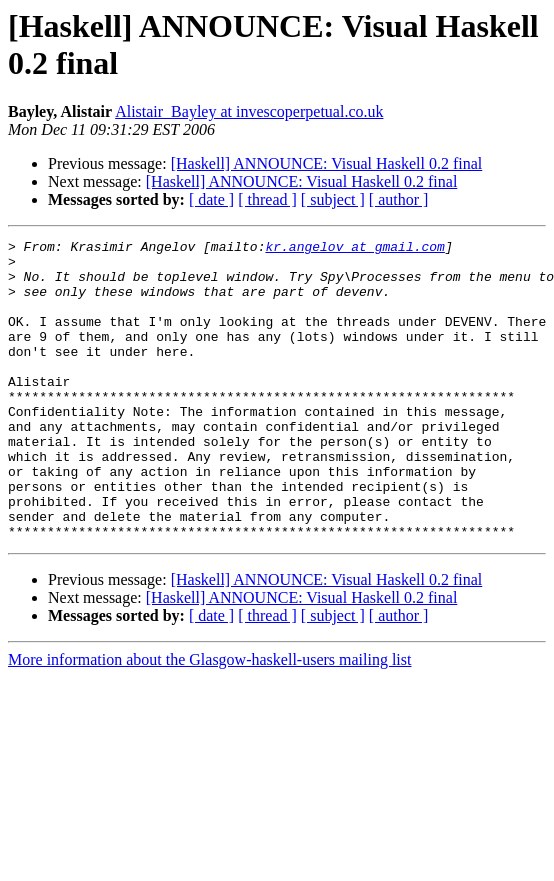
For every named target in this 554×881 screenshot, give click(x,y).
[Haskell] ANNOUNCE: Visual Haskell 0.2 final (327, 163)
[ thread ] (267, 199)
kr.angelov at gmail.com (354, 249)
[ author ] (399, 199)
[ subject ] (333, 199)
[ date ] (211, 199)
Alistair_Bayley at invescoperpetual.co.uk (249, 111)
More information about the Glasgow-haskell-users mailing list (209, 719)
